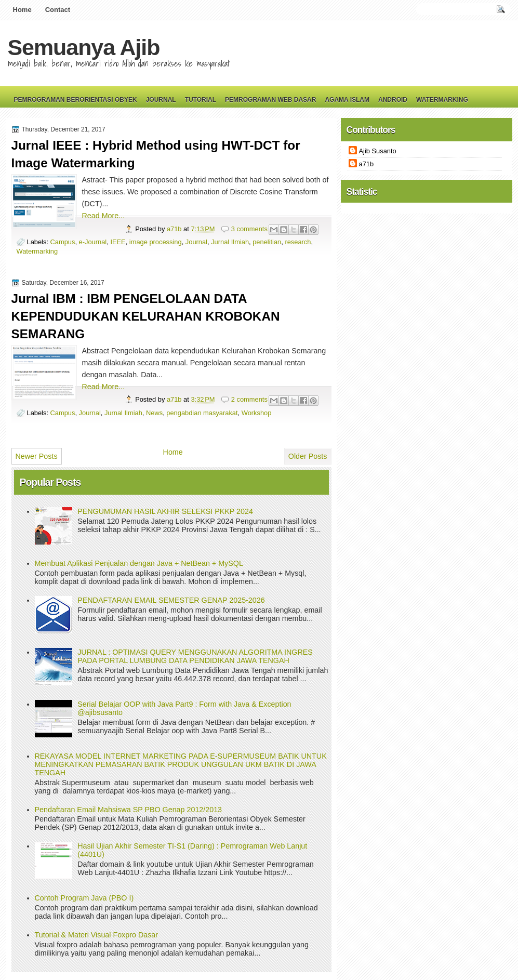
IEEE (118, 242)
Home (22, 10)
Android (393, 100)
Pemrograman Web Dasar (270, 100)
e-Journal (93, 242)
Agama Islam (347, 100)
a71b (175, 229)
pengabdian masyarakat (202, 413)
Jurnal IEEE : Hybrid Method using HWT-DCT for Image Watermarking (156, 154)
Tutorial (201, 100)
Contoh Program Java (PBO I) (84, 898)
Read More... (104, 216)
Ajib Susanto (378, 151)
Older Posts (308, 456)
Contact (58, 10)
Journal (161, 100)
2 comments (249, 399)
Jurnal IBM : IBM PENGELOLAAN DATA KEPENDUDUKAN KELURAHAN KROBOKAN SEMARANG (146, 316)
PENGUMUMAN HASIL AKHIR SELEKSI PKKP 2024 (165, 511)
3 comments (249, 229)
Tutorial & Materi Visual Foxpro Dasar (97, 935)
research (298, 242)
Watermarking (442, 100)
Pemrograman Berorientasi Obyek (76, 100)
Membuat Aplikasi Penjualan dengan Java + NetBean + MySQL (139, 563)
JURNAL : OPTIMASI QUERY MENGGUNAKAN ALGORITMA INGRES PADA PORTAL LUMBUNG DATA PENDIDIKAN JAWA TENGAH (195, 656)
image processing (156, 242)
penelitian (267, 242)
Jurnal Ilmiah (230, 242)
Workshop (257, 413)
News (154, 413)
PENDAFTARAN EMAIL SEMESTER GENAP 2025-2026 (171, 600)
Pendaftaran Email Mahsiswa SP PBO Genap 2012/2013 (129, 810)
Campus (63, 242)
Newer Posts (37, 456)
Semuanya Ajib (84, 47)
